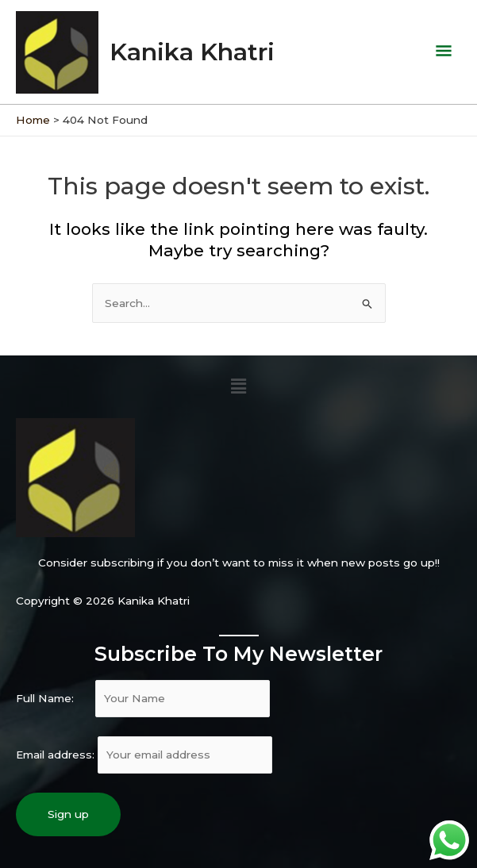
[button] (238, 383)
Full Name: (143, 695)
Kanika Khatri (196, 50)
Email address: (144, 751)
